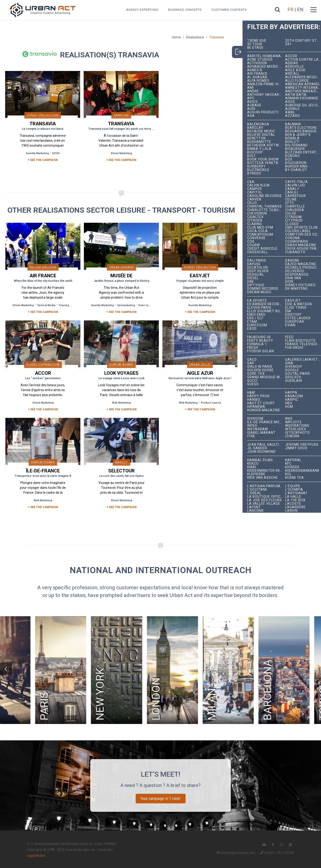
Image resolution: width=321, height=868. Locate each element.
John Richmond (261, 452)
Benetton (256, 138)
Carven (254, 199)
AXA (251, 116)
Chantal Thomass (265, 206)
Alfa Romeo (258, 81)
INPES (252, 426)
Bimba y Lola (259, 149)
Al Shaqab (257, 77)
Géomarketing (126, 305)
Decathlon (258, 268)
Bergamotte (259, 142)
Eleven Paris (259, 308)
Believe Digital (261, 135)
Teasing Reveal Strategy (74, 305)
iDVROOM (255, 419)
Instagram (258, 429)
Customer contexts (229, 10)
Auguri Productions (266, 112)
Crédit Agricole (262, 249)
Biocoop (255, 152)
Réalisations (195, 37)
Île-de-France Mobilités (266, 422)
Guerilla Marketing (37, 153)
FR (290, 10)
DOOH (56, 153)
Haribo (254, 400)
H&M (251, 393)
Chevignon (257, 213)
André (253, 91)
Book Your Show (263, 159)
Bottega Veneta (263, 163)
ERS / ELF (255, 318)
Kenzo (253, 464)
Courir (254, 245)
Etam (252, 322)
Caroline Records (264, 196)
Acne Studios (260, 60)
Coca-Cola (258, 231)
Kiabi (252, 467)
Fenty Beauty (260, 341)
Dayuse (254, 264)
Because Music (261, 131)
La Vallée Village (264, 504)
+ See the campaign (43, 312)
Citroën (255, 221)
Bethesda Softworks (266, 145)
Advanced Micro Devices (266, 67)
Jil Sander (257, 448)
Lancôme (256, 511)
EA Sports (257, 301)
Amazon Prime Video (266, 84)
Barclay (255, 128)
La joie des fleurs (265, 500)
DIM (250, 282)
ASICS (252, 102)
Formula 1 (257, 344)
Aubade (254, 105)
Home (176, 37)
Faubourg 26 (259, 337)
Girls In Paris (260, 367)
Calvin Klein (258, 185)
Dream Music (259, 292)
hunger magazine (264, 410)
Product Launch (211, 403)
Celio (252, 203)
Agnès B (255, 70)
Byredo (254, 173)
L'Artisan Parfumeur (266, 486)
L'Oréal (254, 493)
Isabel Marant (261, 433)
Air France (257, 74)
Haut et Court (261, 403)
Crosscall (258, 252)
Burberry (256, 166)
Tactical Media (46, 305)
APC (251, 98)
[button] (6, 669)
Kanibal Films (260, 460)
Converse (256, 238)
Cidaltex (255, 217)
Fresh (253, 348)
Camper (255, 189)
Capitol (255, 192)
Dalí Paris (257, 261)
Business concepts (185, 10)
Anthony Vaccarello (266, 95)
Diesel (253, 278)
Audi (251, 109)
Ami (250, 88)
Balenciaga (258, 124)
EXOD (252, 329)
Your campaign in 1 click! (161, 799)
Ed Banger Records (266, 304)
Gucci (252, 381)
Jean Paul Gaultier (265, 445)
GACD (252, 360)
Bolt (252, 156)
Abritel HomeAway (265, 56)
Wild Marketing (121, 403)
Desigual (256, 275)
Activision (257, 63)
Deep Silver (258, 271)
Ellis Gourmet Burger (266, 311)
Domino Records (263, 289)
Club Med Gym (260, 228)
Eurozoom (257, 325)
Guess (253, 384)
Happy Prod (258, 396)
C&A (251, 182)
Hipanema (256, 407)
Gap (251, 363)
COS (251, 242)
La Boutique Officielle (266, 497)
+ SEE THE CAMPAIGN (43, 160)
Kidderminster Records (266, 471)
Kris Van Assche (263, 478)
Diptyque (256, 285)
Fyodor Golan (261, 351)
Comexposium (260, 235)
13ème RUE (257, 41)
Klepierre (256, 474)
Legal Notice (36, 856)
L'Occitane (257, 490)
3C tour (255, 44)
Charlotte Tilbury (265, 210)
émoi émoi (256, 315)
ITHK (251, 436)
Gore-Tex (256, 374)
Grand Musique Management (266, 377)
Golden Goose (260, 370)
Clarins (255, 224)
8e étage (255, 48)
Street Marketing (121, 153)
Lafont (254, 507)
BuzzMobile (258, 170)
